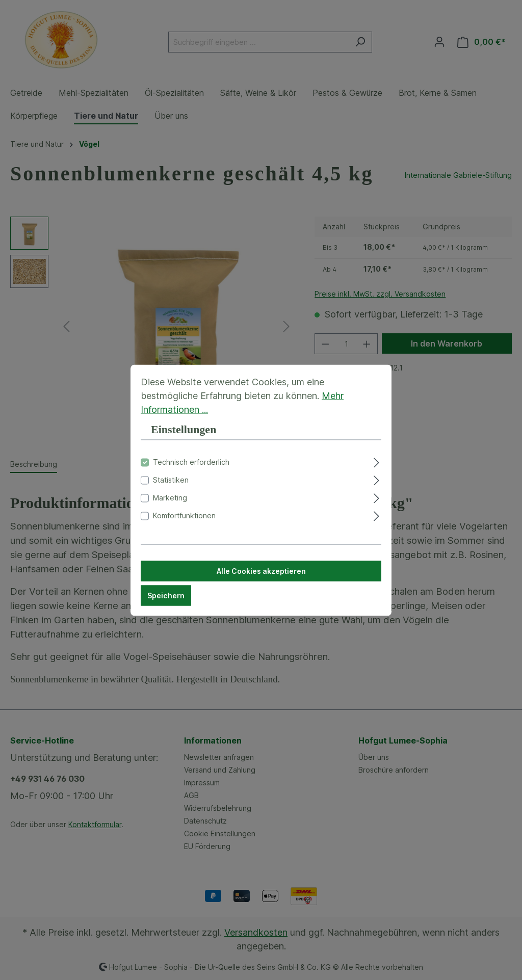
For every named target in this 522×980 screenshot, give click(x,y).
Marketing (170, 504)
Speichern (166, 602)
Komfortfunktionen (184, 522)
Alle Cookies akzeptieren (261, 577)
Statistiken (171, 486)
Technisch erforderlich (191, 468)
